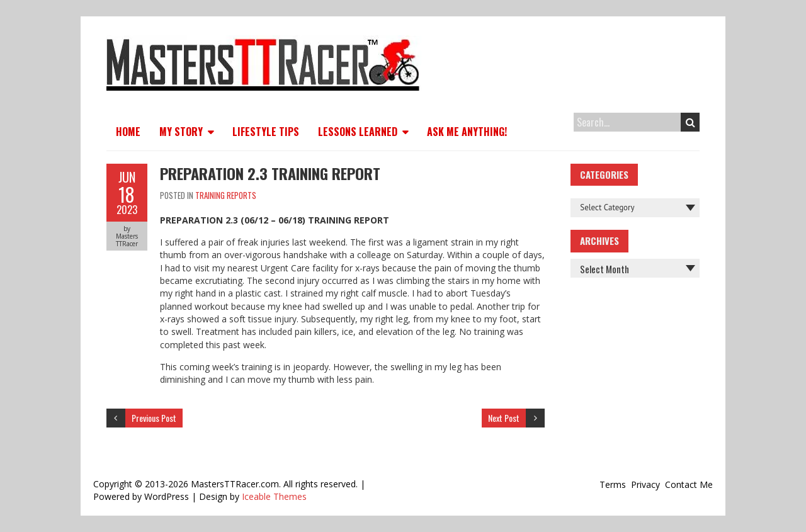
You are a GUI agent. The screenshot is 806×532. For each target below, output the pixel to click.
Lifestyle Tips (266, 132)
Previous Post (154, 418)
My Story (181, 132)
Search (690, 122)
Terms (613, 484)
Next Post (504, 418)
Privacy (645, 484)
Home (128, 132)
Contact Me (689, 484)
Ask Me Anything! (467, 132)
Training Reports (226, 195)
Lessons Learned (358, 132)
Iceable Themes (274, 496)
